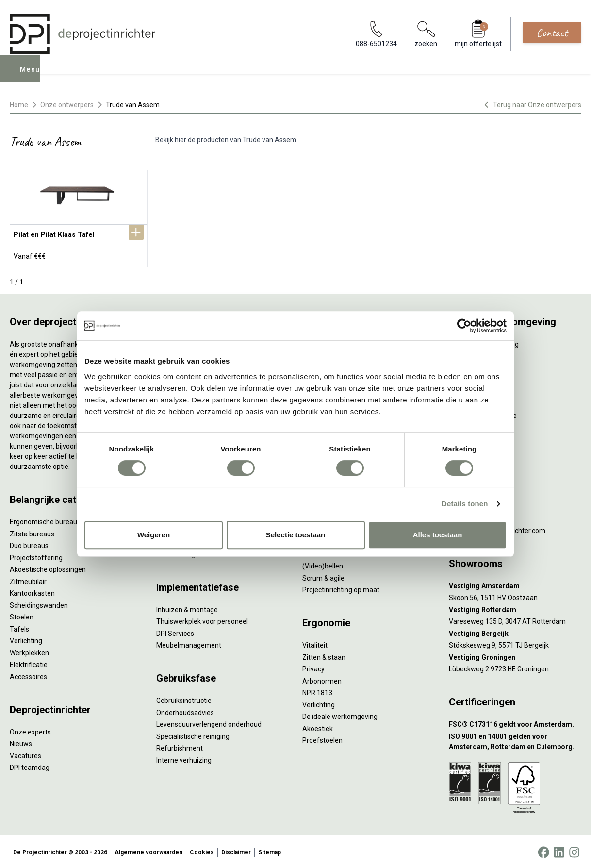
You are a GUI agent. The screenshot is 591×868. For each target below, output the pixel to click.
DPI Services (175, 632)
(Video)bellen (323, 564)
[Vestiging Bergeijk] (515, 632)
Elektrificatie (29, 663)
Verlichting (26, 639)
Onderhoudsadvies (185, 711)
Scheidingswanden (39, 603)
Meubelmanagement (189, 643)
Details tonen (465, 504)
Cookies (202, 851)
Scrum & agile (323, 576)
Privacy (313, 667)
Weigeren (154, 535)
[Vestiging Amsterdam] (515, 584)
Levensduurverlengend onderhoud (209, 722)
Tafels (19, 627)
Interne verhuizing (184, 758)
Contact (552, 33)
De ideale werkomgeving (340, 715)
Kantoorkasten (32, 591)
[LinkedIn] (559, 851)
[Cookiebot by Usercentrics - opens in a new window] (464, 326)
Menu (31, 76)
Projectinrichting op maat (341, 588)
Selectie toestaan (296, 535)
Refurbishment (180, 746)
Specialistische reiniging (193, 734)
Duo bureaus (29, 544)
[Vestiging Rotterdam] (515, 608)
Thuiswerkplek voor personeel (202, 619)
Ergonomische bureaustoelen (55, 520)
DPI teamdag (30, 766)
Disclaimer (236, 851)
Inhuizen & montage (187, 608)
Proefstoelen (322, 738)
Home (19, 105)
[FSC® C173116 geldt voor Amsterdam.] (515, 723)
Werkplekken (29, 651)
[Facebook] (543, 851)
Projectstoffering (36, 556)
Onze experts (30, 730)
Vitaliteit (315, 643)
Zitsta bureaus (32, 532)
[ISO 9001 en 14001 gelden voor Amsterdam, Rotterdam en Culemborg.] (515, 740)
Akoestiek (318, 727)
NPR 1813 (317, 691)
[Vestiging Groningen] (515, 656)
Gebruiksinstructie (184, 699)
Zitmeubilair (28, 580)
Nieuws (21, 742)
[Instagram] (574, 851)
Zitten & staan (324, 655)
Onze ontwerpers (67, 105)
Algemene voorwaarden (148, 851)
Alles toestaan (438, 535)
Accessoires (28, 675)
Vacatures (25, 754)
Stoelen (22, 615)
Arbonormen (322, 679)
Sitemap (270, 851)
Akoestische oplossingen (48, 568)
